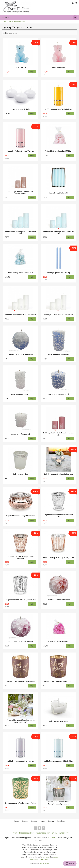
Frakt (15, 833)
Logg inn (51, 821)
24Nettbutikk (44, 863)
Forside (4, 21)
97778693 (52, 838)
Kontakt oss (61, 821)
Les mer (46, 857)
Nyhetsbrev (63, 833)
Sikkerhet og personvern (46, 833)
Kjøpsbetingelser (26, 833)
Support (42, 821)
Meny (6, 17)
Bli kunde (25, 821)
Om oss (34, 821)
